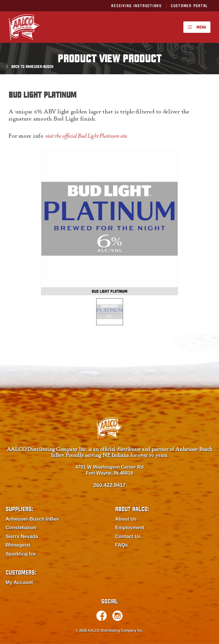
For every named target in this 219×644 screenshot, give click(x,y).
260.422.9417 (109, 485)
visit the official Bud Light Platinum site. (87, 137)
